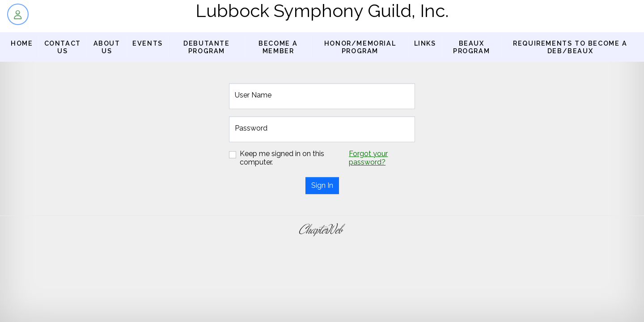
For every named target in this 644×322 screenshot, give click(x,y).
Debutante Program (206, 47)
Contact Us (63, 47)
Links (425, 43)
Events (148, 43)
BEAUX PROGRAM (471, 47)
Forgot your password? (368, 158)
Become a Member (278, 47)
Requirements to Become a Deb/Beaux (570, 47)
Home (22, 43)
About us (107, 47)
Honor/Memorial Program (360, 47)
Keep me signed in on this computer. (282, 158)
